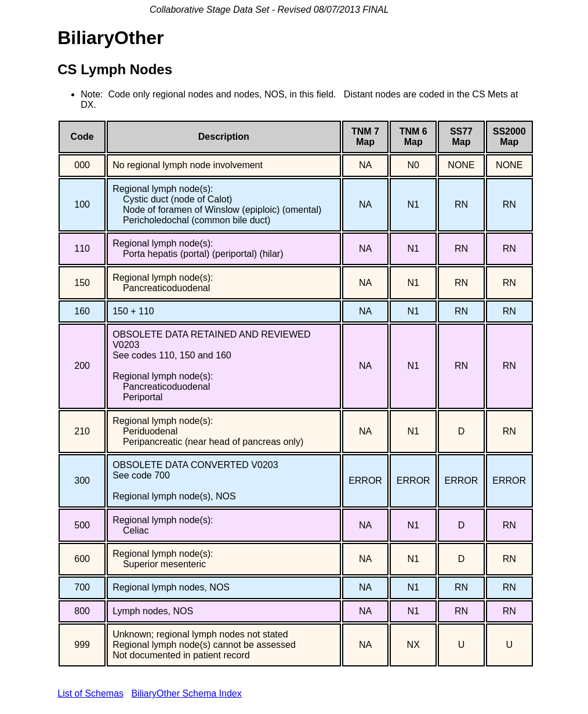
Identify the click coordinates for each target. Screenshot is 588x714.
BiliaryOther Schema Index (186, 693)
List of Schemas (90, 693)
